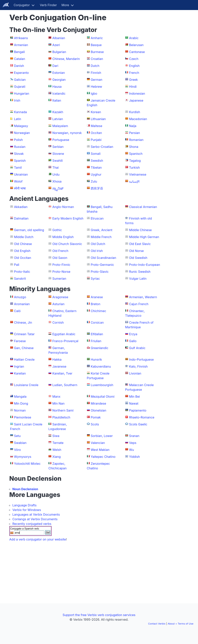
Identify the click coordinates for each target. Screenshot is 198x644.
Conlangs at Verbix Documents (35, 519)
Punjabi (96, 140)
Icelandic (59, 93)
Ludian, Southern (65, 385)
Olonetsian (98, 410)
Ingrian (19, 366)
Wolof (18, 181)
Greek (133, 80)
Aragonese (60, 297)
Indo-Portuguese (141, 359)
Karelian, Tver (62, 373)
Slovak (19, 154)
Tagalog (135, 161)
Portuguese (61, 140)
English (134, 66)
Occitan (96, 133)
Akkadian (21, 207)
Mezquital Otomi (103, 397)
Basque (96, 45)
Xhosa (57, 181)
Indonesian (137, 93)
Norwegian (22, 133)
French (134, 73)
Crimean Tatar (24, 334)
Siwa (56, 436)
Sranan (134, 436)
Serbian (58, 147)
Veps (133, 443)
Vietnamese (138, 174)
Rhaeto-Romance (142, 417)
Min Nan (58, 403)
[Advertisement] (176, 71)
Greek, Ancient (102, 230)
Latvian (58, 119)
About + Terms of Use (181, 624)
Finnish (96, 73)
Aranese (97, 297)
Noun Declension (25, 489)
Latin (18, 119)
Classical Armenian (143, 207)
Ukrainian (21, 174)
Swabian (20, 443)
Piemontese (23, 417)
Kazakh (58, 112)
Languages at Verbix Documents (36, 514)
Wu (131, 450)
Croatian (97, 59)
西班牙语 (97, 188)
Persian (134, 133)
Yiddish (134, 457)
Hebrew (96, 87)
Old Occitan (23, 258)
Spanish (20, 161)
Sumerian (59, 279)
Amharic (97, 38)
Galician (20, 80)
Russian (20, 147)
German (96, 80)
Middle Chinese (140, 230)
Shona (134, 147)
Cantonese (137, 52)
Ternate (58, 443)
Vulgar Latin (138, 279)
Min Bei (134, 397)
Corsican (97, 322)
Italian (57, 100)
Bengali (20, 52)
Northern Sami (63, 410)
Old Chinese (23, 244)
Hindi (133, 87)
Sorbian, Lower (102, 436)
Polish (18, 140)
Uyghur (96, 174)
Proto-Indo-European (144, 265)
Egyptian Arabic (64, 334)
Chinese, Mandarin (66, 59)
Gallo (133, 341)
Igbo (94, 93)
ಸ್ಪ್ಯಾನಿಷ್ (58, 188)
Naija (133, 126)
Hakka (57, 359)
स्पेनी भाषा (20, 188)
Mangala (20, 397)
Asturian (58, 304)
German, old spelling (29, 230)
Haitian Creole (24, 359)
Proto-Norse (61, 272)
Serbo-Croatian (102, 147)
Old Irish (97, 251)
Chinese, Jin (23, 322)
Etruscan (97, 218)
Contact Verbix (157, 624)
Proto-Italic (22, 272)
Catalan (20, 59)
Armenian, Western (143, 297)
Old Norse (136, 251)
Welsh (57, 450)
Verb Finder (48, 5)
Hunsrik (96, 359)
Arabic (134, 38)
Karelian (20, 373)
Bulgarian (59, 52)
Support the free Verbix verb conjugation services (99, 615)
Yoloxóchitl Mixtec (27, 464)
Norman (20, 410)
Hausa (57, 87)
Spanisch (136, 154)
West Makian (100, 450)
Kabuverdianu (101, 366)
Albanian (59, 38)
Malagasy (21, 126)
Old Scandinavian (103, 258)
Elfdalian (97, 334)
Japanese (136, 100)
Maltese (96, 126)
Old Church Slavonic (67, 244)
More (65, 5)
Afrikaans (21, 38)
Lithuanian (98, 119)
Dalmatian (21, 218)
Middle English (63, 237)
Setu (17, 436)
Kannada (20, 112)
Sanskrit (20, 279)
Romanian (136, 140)
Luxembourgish (102, 385)
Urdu (56, 174)
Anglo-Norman (63, 207)
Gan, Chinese (24, 348)
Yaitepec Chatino (103, 457)
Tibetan (96, 168)
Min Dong (21, 403)
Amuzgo (20, 297)
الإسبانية (134, 181)
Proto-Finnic (61, 265)
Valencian (98, 443)
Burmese (97, 52)
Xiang (57, 457)
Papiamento (138, 410)
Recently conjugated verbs (32, 524)
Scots (95, 424)
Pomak (96, 417)
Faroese (20, 341)
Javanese (59, 366)
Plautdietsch (61, 417)
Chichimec (98, 311)
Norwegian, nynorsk (67, 133)
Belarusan (136, 45)
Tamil (18, 168)
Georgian (59, 80)
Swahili (58, 161)
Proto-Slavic (100, 272)
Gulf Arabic (137, 348)
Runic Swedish (140, 272)
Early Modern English (68, 218)
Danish (19, 66)
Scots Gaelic (138, 424)
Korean (96, 112)
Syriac (95, 279)
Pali (17, 265)
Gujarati (20, 87)
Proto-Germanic (102, 265)
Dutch (95, 66)
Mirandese (98, 403)
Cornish (58, 322)
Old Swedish (138, 258)
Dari (55, 66)
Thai (56, 168)
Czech (134, 59)
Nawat (134, 403)
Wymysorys (23, 457)
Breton (96, 304)
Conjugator (22, 5)
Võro (17, 450)
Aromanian (22, 304)
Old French (60, 251)
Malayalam (60, 126)
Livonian (135, 373)
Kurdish (134, 112)
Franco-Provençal (65, 341)
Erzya (133, 334)
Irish (17, 100)
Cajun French (139, 304)
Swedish (97, 161)
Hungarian (22, 93)
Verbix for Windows (27, 510)
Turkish (134, 168)
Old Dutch (98, 244)
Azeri (56, 45)
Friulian (96, 341)
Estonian (59, 73)
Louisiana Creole (26, 385)
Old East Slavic (140, 244)
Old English (22, 251)
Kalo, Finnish (138, 366)
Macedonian (138, 119)
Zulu (94, 181)
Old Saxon (60, 258)
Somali (96, 154)
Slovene (58, 154)
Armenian (21, 45)
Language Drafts (24, 505)
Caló (17, 311)
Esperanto (21, 73)
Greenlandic (99, 348)
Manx (56, 397)
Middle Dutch (24, 237)
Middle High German (144, 237)
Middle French (101, 237)
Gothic (57, 230)
